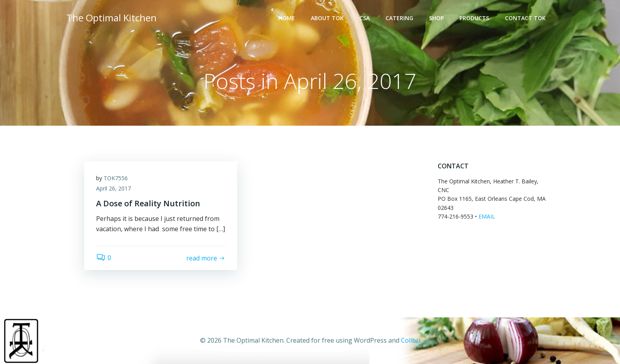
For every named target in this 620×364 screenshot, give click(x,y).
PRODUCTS (474, 18)
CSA (365, 18)
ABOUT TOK (327, 18)
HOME (287, 18)
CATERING (399, 18)
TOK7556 (116, 178)
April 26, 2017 (113, 188)
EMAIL (487, 216)
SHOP (436, 18)
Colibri (411, 340)
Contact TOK (525, 18)
